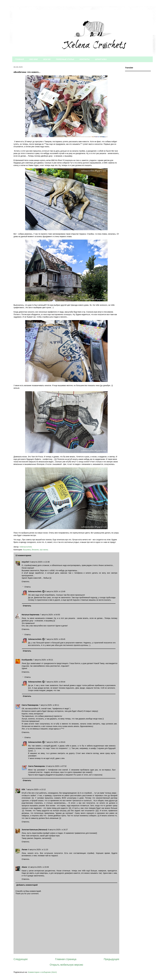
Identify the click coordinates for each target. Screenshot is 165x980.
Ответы (27, 587)
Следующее (21, 959)
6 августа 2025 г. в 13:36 (40, 562)
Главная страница (66, 959)
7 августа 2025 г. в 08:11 (49, 705)
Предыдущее (112, 959)
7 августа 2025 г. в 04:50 (50, 615)
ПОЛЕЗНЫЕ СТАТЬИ (65, 59)
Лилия (24, 850)
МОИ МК (47, 59)
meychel (25, 562)
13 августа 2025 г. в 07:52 (56, 766)
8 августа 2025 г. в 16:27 (58, 830)
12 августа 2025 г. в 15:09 (38, 867)
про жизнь (44, 550)
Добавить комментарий (27, 885)
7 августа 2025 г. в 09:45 (55, 639)
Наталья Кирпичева (30, 615)
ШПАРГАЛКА (101, 59)
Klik (23, 789)
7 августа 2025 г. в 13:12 (36, 789)
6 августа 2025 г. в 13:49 (55, 591)
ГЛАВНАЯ (19, 59)
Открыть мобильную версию (66, 965)
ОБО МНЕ (34, 59)
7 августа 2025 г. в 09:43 (55, 742)
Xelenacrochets (35, 591)
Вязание (35, 550)
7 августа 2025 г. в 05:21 (43, 660)
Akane (24, 867)
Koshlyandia (27, 660)
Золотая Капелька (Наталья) (34, 830)
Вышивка (27, 550)
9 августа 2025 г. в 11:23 (38, 850)
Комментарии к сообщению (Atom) (42, 972)
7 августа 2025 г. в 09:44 (55, 682)
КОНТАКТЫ (85, 59)
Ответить (26, 582)
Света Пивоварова (30, 705)
